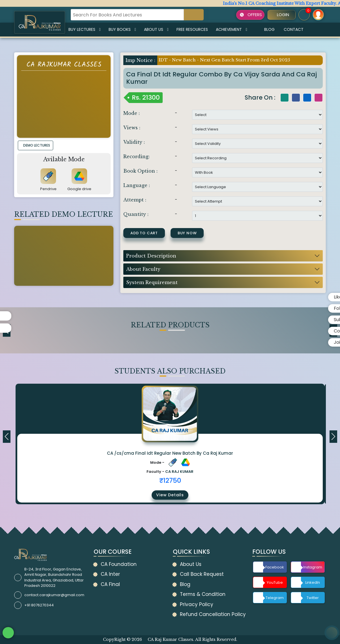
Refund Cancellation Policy (213, 614)
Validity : (134, 142)
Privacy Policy (197, 604)
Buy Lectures (85, 29)
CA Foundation (119, 564)
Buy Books (122, 29)
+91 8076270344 (39, 605)
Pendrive (48, 189)
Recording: (136, 156)
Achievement (232, 29)
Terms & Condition (203, 594)
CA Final (110, 584)
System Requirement (152, 282)
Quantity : (136, 214)
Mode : (132, 113)
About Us (156, 29)
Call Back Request (202, 574)
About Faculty (143, 269)
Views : (132, 128)
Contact (294, 29)
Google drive (79, 189)
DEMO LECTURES (37, 145)
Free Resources (192, 29)
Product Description (151, 256)
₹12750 (170, 480)
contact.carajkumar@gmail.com (54, 595)
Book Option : (140, 171)
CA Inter (110, 574)
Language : (137, 185)
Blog (269, 29)
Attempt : (135, 200)
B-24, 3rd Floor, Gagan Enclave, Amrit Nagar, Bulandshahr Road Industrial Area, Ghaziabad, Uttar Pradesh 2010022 (54, 578)
